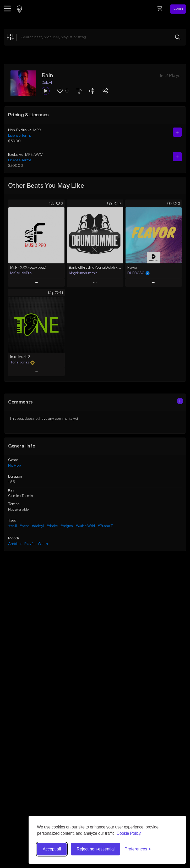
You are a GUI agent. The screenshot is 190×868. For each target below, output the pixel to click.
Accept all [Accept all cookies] (52, 849)
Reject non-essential (96, 849)
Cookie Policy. (129, 833)
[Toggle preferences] (138, 849)
